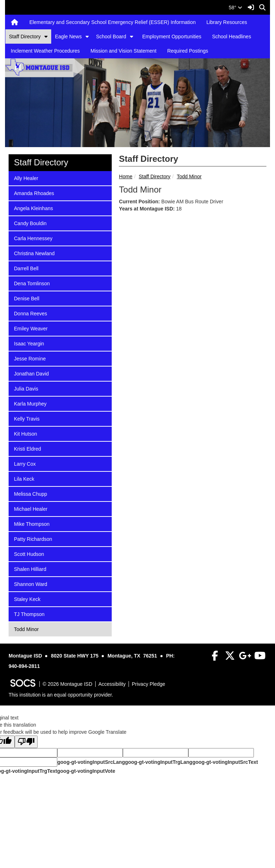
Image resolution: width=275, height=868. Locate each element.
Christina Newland (34, 253)
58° (235, 8)
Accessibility (112, 684)
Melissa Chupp (30, 493)
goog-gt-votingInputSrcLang (91, 762)
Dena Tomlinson (32, 283)
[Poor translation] (26, 742)
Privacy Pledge (148, 684)
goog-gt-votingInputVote (86, 771)
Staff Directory (25, 37)
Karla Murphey (30, 403)
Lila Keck (24, 478)
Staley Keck (27, 599)
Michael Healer (30, 508)
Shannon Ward (30, 584)
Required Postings (188, 51)
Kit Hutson (25, 433)
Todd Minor (189, 176)
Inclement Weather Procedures (45, 51)
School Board (111, 37)
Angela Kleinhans (33, 208)
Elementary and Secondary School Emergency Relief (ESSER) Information (113, 22)
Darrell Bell (26, 268)
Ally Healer (26, 178)
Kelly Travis (27, 418)
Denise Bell (26, 298)
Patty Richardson (33, 539)
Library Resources (227, 22)
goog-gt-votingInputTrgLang (159, 762)
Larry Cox (25, 463)
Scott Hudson (29, 554)
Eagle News (68, 37)
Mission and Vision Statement (124, 51)
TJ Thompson (29, 614)
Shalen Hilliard (30, 569)
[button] (46, 37)
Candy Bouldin (30, 223)
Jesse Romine (30, 358)
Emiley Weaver (31, 328)
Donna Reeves (30, 313)
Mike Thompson (32, 523)
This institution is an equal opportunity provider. (61, 695)
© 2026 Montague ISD (67, 684)
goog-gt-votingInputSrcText (225, 762)
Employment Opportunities (172, 37)
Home (126, 176)
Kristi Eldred (27, 448)
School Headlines (231, 37)
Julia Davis (26, 388)
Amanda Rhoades (34, 193)
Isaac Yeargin (29, 343)
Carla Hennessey (33, 238)
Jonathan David (31, 373)
